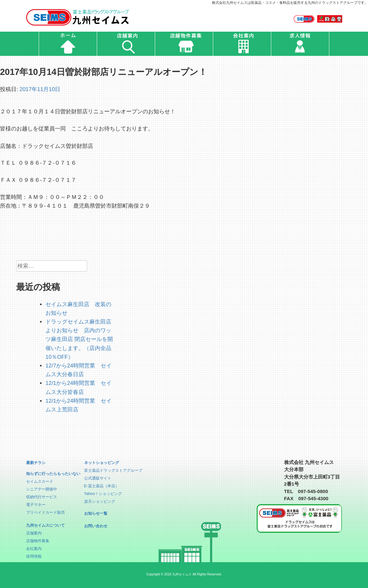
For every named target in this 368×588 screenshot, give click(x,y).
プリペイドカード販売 (45, 512)
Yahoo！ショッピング (103, 494)
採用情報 (34, 556)
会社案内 (34, 549)
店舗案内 (34, 533)
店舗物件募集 (38, 541)
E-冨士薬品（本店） (102, 486)
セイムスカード (40, 481)
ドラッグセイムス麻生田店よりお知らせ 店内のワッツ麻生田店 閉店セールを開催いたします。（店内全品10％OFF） (79, 339)
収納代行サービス (42, 497)
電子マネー (36, 505)
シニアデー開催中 (42, 489)
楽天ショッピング (100, 501)
